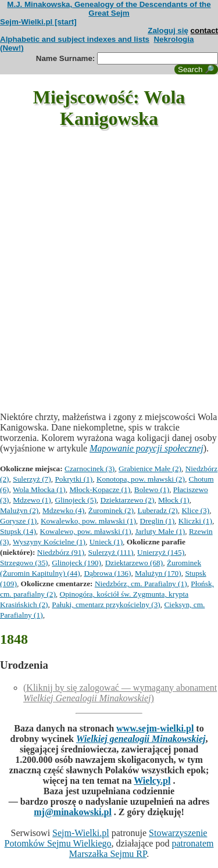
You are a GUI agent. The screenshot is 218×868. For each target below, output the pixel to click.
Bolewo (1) (152, 489)
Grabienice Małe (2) (150, 469)
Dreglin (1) (158, 521)
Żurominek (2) (111, 510)
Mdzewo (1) (32, 500)
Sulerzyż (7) (32, 479)
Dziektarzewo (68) (134, 563)
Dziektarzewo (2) (128, 500)
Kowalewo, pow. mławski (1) (86, 531)
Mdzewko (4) (63, 510)
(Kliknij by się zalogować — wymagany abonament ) (120, 693)
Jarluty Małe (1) (160, 531)
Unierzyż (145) (161, 552)
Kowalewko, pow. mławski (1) (88, 521)
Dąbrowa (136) (107, 573)
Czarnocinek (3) (90, 469)
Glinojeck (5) (75, 500)
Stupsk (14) (18, 531)
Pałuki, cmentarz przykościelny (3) (106, 605)
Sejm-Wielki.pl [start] (38, 22)
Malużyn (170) (158, 573)
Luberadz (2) (158, 510)
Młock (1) (174, 500)
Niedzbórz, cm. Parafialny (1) (141, 584)
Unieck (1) (106, 542)
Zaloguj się (168, 31)
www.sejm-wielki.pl (155, 728)
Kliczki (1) (195, 521)
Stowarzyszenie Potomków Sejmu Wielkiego (106, 838)
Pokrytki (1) (74, 479)
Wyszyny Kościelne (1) (49, 542)
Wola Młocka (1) (39, 489)
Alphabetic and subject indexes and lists (75, 39)
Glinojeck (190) (76, 563)
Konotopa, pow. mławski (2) (141, 479)
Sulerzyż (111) (111, 552)
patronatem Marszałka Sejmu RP (142, 849)
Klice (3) (195, 510)
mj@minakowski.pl (73, 812)
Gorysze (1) (18, 521)
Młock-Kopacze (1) (100, 489)
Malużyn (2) (19, 510)
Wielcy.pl (152, 781)
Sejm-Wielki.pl (81, 833)
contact (204, 31)
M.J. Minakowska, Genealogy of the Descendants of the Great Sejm (109, 9)
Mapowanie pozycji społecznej (146, 448)
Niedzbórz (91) (61, 552)
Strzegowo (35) (24, 563)
